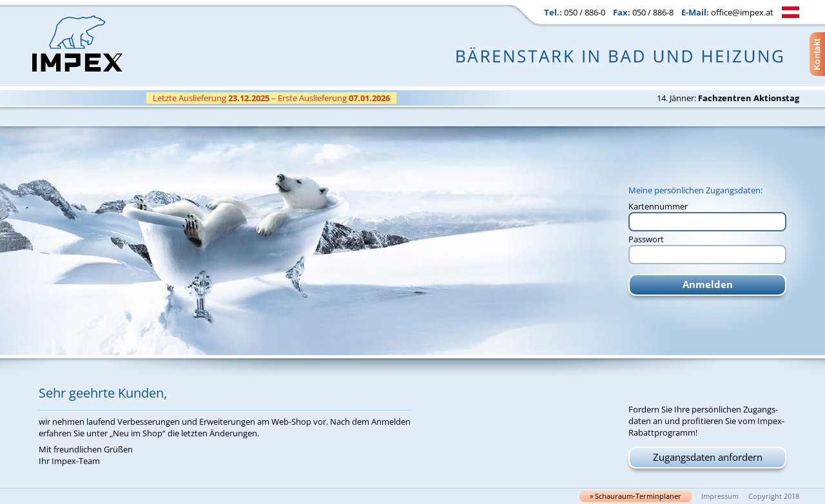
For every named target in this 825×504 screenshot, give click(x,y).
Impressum (720, 496)
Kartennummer (658, 206)
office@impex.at (742, 12)
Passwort (646, 239)
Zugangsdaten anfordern (708, 457)
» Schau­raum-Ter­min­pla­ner (636, 496)
